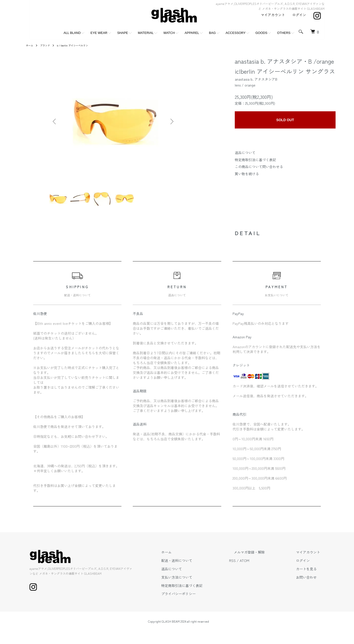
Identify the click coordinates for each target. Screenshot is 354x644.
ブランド (47, 45)
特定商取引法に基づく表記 (255, 160)
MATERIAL (146, 33)
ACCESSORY (236, 33)
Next (171, 121)
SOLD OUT (285, 120)
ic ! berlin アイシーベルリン (78, 45)
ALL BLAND (72, 33)
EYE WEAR (99, 33)
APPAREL (192, 33)
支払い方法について (199, 581)
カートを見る (311, 573)
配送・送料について (199, 564)
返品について (245, 153)
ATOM (263, 564)
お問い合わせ (311, 581)
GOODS (261, 33)
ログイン (299, 15)
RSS (251, 564)
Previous (55, 121)
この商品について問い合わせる (259, 167)
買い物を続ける (247, 174)
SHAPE (123, 33)
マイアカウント (273, 15)
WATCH (169, 33)
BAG (212, 33)
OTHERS (284, 33)
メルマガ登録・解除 (263, 556)
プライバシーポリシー (201, 598)
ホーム (30, 45)
